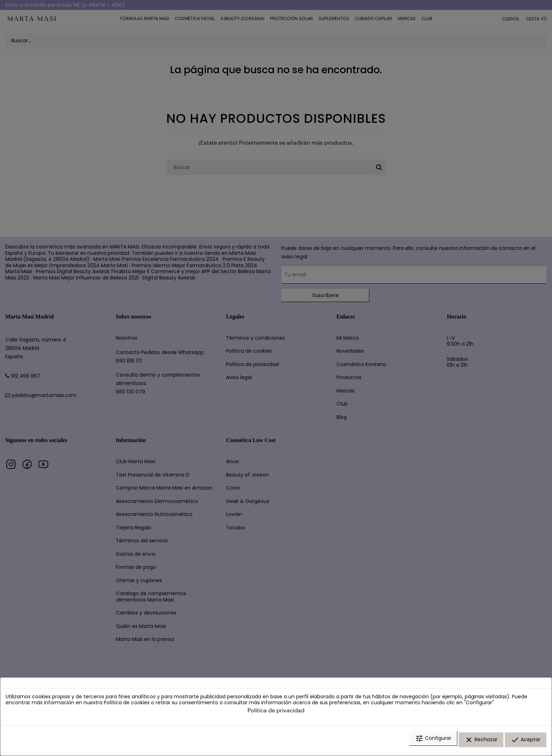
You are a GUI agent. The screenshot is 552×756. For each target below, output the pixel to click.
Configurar (433, 743)
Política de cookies (127, 707)
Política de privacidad (276, 715)
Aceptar (526, 743)
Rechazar (481, 743)
